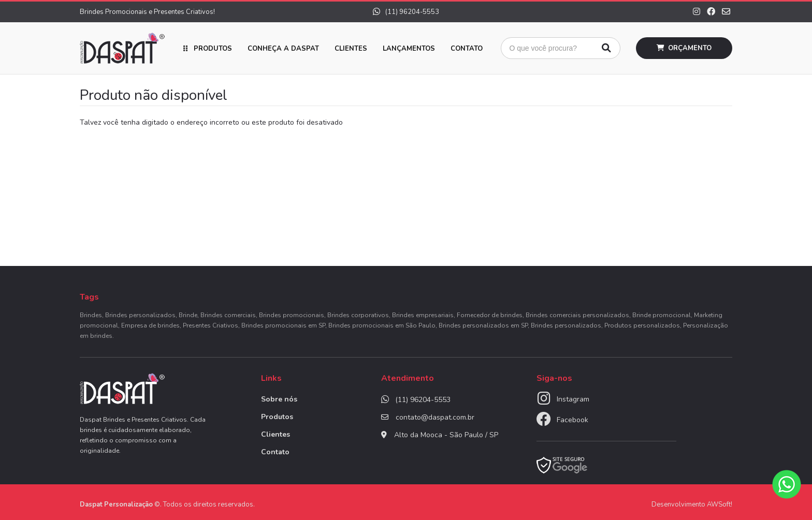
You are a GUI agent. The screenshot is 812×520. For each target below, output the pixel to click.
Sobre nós (279, 399)
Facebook (572, 420)
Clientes (351, 49)
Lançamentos (409, 49)
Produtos (213, 49)
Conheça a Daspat (283, 49)
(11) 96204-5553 (406, 12)
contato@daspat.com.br (435, 417)
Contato (467, 49)
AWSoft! (720, 504)
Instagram (573, 399)
